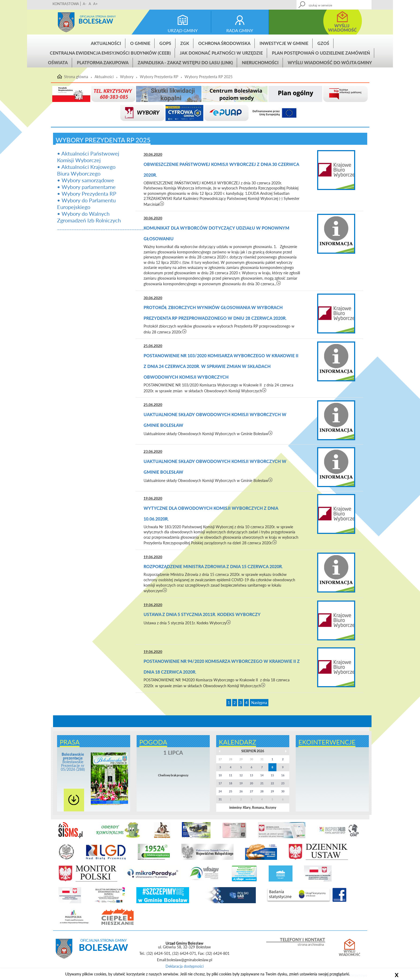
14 (262, 775)
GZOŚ (323, 43)
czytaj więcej (162, 204)
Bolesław (96, 21)
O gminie (140, 43)
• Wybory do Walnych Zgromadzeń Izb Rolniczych (89, 217)
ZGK (185, 43)
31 (220, 799)
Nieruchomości (260, 62)
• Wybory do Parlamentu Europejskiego (86, 204)
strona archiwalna (311, 945)
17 (220, 783)
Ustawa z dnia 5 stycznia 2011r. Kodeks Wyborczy (202, 614)
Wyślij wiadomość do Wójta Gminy (330, 62)
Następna (259, 703)
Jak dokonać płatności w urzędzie (221, 53)
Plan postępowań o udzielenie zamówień (321, 53)
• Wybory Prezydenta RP (87, 193)
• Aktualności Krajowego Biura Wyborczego (86, 170)
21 (262, 783)
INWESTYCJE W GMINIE (284, 43)
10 (220, 775)
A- (85, 4)
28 (262, 791)
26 (241, 791)
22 (272, 783)
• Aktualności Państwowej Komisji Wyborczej (88, 157)
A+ (95, 4)
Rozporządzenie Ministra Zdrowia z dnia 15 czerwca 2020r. (213, 566)
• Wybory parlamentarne (86, 187)
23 (283, 783)
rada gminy (240, 30)
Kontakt (328, 3)
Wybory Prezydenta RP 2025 (209, 77)
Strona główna (66, 22)
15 (272, 775)
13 (252, 775)
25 (231, 791)
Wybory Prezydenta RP (159, 77)
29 (272, 791)
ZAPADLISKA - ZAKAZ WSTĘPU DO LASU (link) (185, 62)
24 (220, 791)
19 (241, 783)
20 (252, 783)
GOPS (165, 43)
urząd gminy (183, 30)
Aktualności (106, 43)
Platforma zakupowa (103, 62)
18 (231, 783)
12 (241, 775)
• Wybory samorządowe (86, 180)
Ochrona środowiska (224, 43)
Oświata (58, 62)
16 (283, 775)
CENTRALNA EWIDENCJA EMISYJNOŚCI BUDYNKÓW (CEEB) (110, 53)
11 (231, 775)
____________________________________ (100, 227)
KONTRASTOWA (66, 4)
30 (283, 791)
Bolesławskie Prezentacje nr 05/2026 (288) (73, 762)
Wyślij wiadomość (350, 953)
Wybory (127, 77)
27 (252, 791)
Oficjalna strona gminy (98, 16)
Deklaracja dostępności (185, 966)
